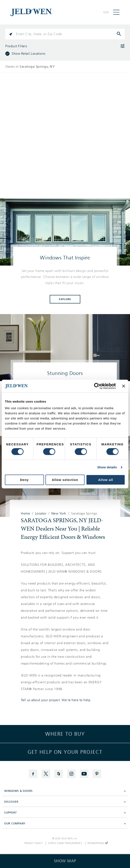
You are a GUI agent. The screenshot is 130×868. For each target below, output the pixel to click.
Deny (24, 480)
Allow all (106, 480)
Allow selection (65, 480)
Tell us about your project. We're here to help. (56, 700)
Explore (65, 299)
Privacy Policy (34, 843)
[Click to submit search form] (119, 34)
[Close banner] (124, 386)
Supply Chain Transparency (65, 843)
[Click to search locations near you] (11, 34)
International (98, 843)
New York (59, 513)
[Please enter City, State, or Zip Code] (65, 34)
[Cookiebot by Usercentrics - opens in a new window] (97, 386)
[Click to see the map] (65, 861)
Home (25, 513)
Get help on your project (65, 752)
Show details (107, 467)
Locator (41, 513)
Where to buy (65, 734)
